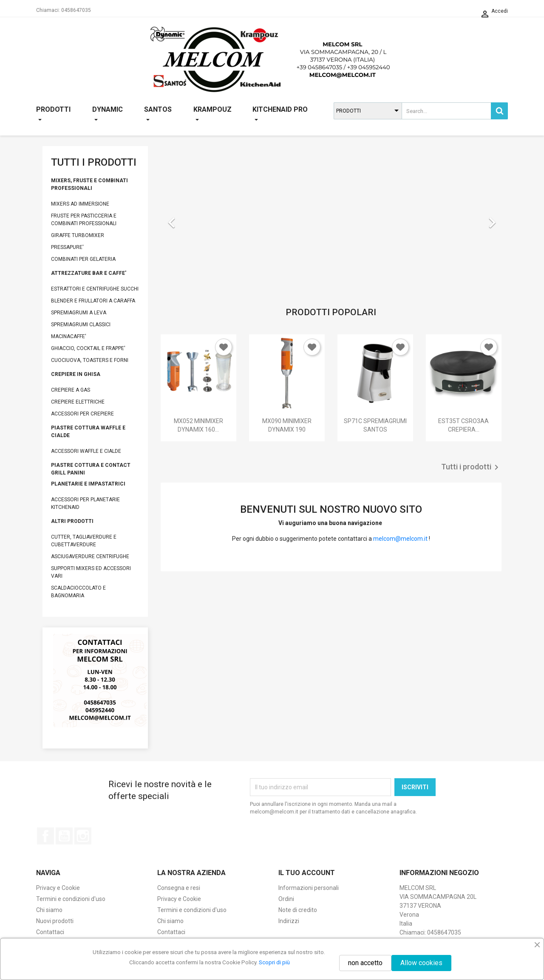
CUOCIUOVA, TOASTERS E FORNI (90, 360)
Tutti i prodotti (471, 467)
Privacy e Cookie (58, 888)
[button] (186, 218)
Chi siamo (49, 910)
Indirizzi (289, 921)
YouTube (64, 836)
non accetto (365, 963)
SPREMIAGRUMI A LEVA (79, 313)
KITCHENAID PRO (280, 114)
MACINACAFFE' (69, 336)
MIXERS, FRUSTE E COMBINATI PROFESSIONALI (89, 184)
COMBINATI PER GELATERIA (83, 259)
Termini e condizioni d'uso (71, 899)
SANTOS (158, 114)
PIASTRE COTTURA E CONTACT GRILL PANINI (91, 469)
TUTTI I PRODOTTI (94, 162)
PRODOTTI (53, 114)
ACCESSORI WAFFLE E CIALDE (86, 451)
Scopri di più (274, 962)
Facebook (45, 836)
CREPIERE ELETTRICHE (78, 402)
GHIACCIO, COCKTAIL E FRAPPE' (88, 348)
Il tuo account (307, 873)
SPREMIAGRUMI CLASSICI (81, 325)
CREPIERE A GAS (71, 390)
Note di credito (298, 910)
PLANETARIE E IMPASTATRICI (88, 484)
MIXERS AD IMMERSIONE (80, 204)
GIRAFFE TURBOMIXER (78, 235)
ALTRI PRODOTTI (72, 521)
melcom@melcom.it (400, 539)
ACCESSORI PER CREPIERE (82, 414)
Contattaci (50, 932)
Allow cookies (421, 963)
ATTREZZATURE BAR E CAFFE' (89, 273)
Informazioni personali (309, 888)
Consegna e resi (179, 888)
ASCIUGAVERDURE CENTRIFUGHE (90, 556)
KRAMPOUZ (212, 114)
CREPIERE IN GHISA (76, 374)
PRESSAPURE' (67, 247)
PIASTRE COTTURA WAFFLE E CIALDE (88, 432)
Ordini (286, 899)
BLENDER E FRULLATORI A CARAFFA (93, 301)
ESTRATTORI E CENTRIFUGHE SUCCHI (95, 289)
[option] (331, 218)
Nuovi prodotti (55, 921)
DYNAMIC (108, 114)
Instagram (83, 836)
